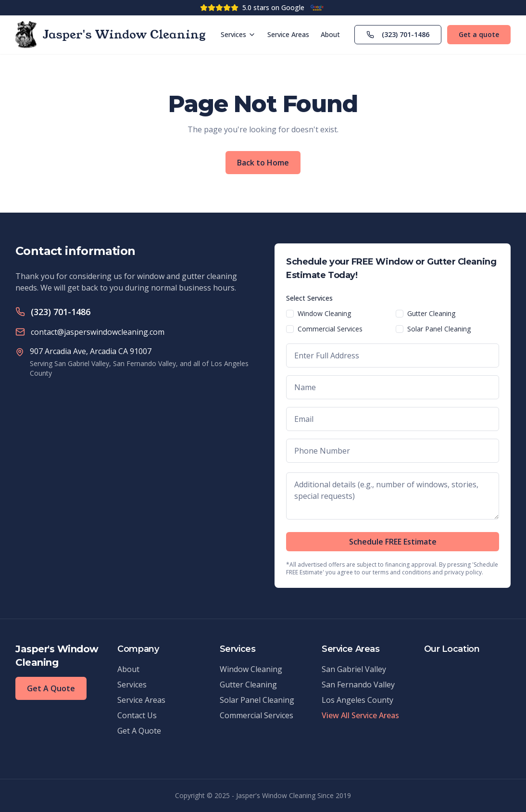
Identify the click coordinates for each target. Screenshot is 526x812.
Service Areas (288, 34)
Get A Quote (51, 688)
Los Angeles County (357, 700)
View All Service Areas (360, 715)
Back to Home (263, 163)
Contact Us (137, 715)
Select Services (309, 298)
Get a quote (479, 34)
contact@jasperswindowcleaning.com (98, 332)
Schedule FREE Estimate (393, 542)
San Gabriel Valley (354, 669)
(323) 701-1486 (398, 34)
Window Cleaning (324, 313)
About (330, 34)
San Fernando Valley (358, 685)
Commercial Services (330, 329)
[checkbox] (290, 314)
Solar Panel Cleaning (439, 329)
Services (238, 34)
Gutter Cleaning (431, 313)
